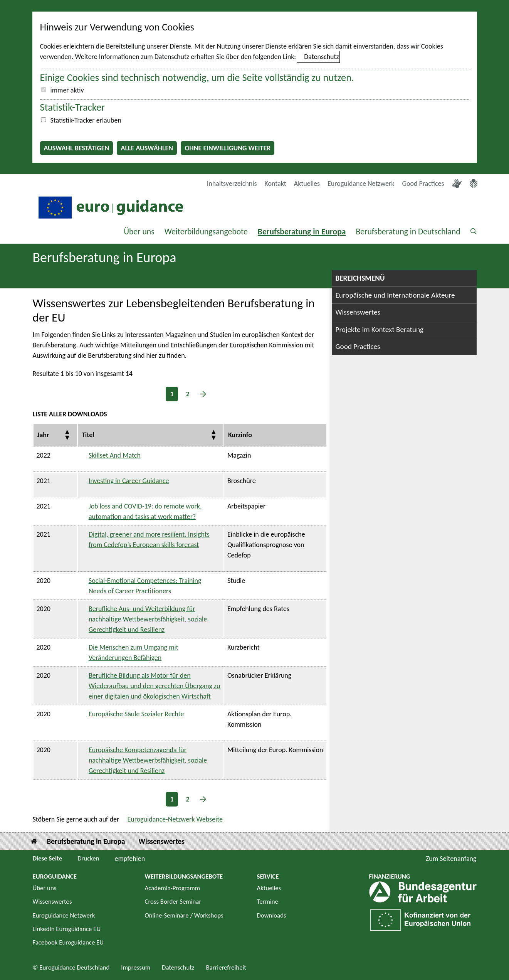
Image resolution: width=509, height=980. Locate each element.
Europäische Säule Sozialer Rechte (136, 714)
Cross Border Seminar (173, 902)
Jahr (43, 435)
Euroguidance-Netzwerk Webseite (175, 819)
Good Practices (423, 184)
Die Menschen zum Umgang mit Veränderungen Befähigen (134, 652)
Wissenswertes (358, 312)
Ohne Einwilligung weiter (228, 148)
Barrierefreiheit (226, 967)
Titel (88, 435)
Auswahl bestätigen (77, 148)
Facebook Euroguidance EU (68, 942)
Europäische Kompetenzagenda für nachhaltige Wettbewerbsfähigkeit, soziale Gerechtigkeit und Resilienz (148, 760)
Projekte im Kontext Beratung (380, 329)
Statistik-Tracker (73, 107)
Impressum (136, 967)
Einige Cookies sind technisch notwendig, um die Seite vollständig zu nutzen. (197, 77)
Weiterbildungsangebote (206, 232)
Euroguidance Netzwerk (361, 184)
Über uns (139, 232)
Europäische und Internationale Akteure (395, 295)
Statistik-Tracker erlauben (86, 120)
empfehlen (130, 859)
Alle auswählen (147, 148)
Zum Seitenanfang (451, 859)
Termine (268, 902)
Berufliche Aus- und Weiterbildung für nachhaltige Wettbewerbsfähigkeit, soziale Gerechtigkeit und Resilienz (148, 619)
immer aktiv (67, 90)
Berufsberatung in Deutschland (408, 232)
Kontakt (275, 184)
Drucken (88, 858)
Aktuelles (307, 184)
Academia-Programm (173, 888)
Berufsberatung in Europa (302, 232)
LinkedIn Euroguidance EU (67, 929)
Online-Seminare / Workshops (184, 915)
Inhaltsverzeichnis (232, 184)
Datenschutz (321, 57)
